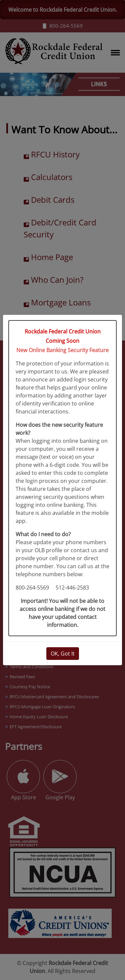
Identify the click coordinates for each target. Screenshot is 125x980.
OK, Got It (63, 654)
